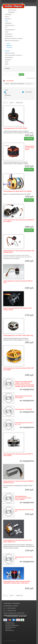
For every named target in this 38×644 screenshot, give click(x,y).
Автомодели (8, 14)
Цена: (6, 90)
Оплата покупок (10, 622)
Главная (7, 84)
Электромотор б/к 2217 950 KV (24, 558)
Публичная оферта (10, 627)
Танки (7, 21)
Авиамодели (11, 12)
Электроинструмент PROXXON (13, 55)
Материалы (8, 60)
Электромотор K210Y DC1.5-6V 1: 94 (24, 424)
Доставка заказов (10, 624)
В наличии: (8, 95)
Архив (7, 62)
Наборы (8, 44)
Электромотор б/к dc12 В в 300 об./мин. (24, 397)
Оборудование (9, 57)
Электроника (8, 34)
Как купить (8, 629)
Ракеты (7, 17)
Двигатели (9, 45)
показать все (19, 103)
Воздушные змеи (9, 25)
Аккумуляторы (9, 36)
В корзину (29, 139)
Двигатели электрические (12, 41)
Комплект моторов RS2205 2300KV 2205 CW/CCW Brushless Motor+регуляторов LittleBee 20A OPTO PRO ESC (25, 384)
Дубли (7, 64)
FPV (6, 27)
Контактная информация (12, 625)
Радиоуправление (10, 30)
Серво (7, 32)
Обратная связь (10, 630)
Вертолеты (8, 19)
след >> (12, 103)
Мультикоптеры (12, 10)
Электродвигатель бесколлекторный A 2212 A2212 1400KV (23, 498)
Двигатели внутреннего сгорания (14, 38)
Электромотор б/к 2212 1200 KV (24, 510)
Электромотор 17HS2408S (24, 409)
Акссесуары (9, 47)
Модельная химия (10, 53)
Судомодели (8, 23)
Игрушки (7, 51)
